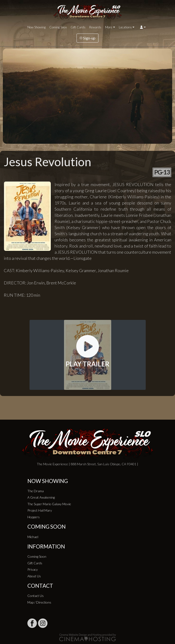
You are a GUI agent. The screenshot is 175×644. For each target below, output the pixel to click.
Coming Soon (58, 27)
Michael (33, 537)
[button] (143, 27)
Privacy (33, 569)
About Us (34, 576)
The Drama (36, 491)
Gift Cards (78, 27)
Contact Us (36, 596)
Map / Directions (39, 602)
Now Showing (36, 27)
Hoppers (34, 517)
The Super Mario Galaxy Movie (49, 504)
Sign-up (87, 38)
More (109, 27)
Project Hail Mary (40, 510)
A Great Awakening (41, 497)
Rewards (95, 27)
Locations (125, 27)
